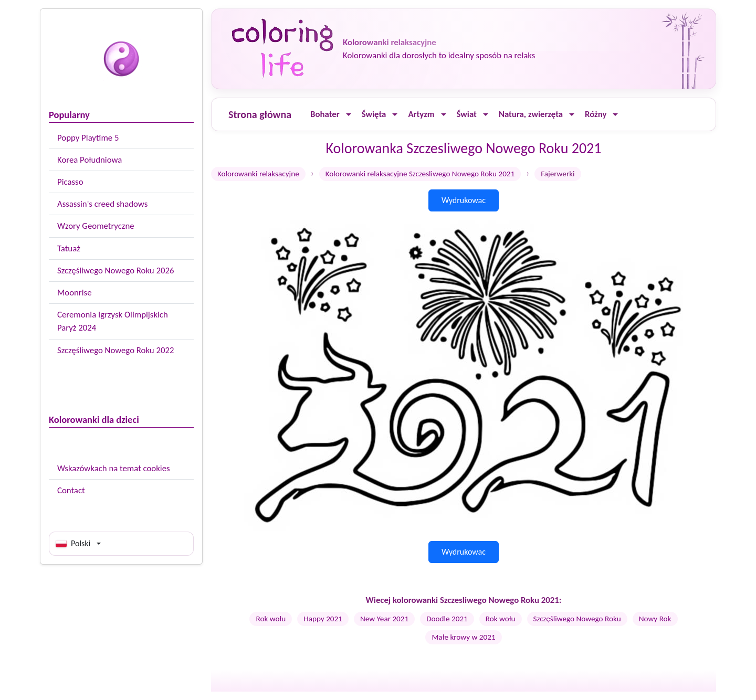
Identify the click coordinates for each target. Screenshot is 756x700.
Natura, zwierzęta (531, 114)
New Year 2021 (384, 619)
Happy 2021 (323, 619)
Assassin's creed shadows (102, 204)
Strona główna (260, 114)
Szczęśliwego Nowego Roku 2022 (115, 350)
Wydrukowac (464, 200)
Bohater (325, 114)
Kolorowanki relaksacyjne (258, 174)
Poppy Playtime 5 (88, 138)
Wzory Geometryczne (96, 226)
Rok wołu (271, 619)
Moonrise (74, 293)
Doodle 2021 (447, 619)
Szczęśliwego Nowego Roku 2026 (115, 271)
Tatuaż (69, 248)
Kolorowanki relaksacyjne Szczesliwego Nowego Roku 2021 (420, 174)
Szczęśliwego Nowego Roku (577, 619)
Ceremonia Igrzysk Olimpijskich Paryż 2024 (113, 321)
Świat (467, 114)
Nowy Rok (655, 619)
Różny (596, 114)
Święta (374, 114)
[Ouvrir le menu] (349, 115)
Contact (71, 490)
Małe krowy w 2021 (463, 637)
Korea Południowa (90, 160)
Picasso (70, 182)
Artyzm (421, 114)
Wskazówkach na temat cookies (114, 468)
